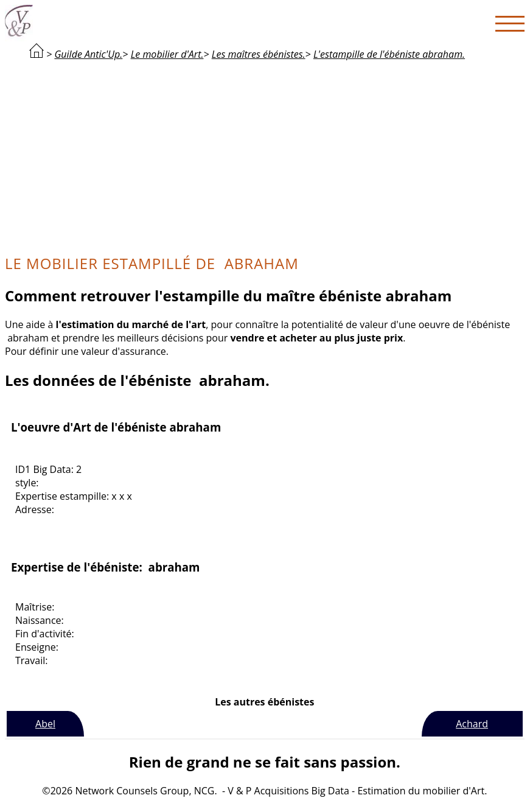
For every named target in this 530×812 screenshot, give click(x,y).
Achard (472, 724)
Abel (45, 724)
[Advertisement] (265, 156)
